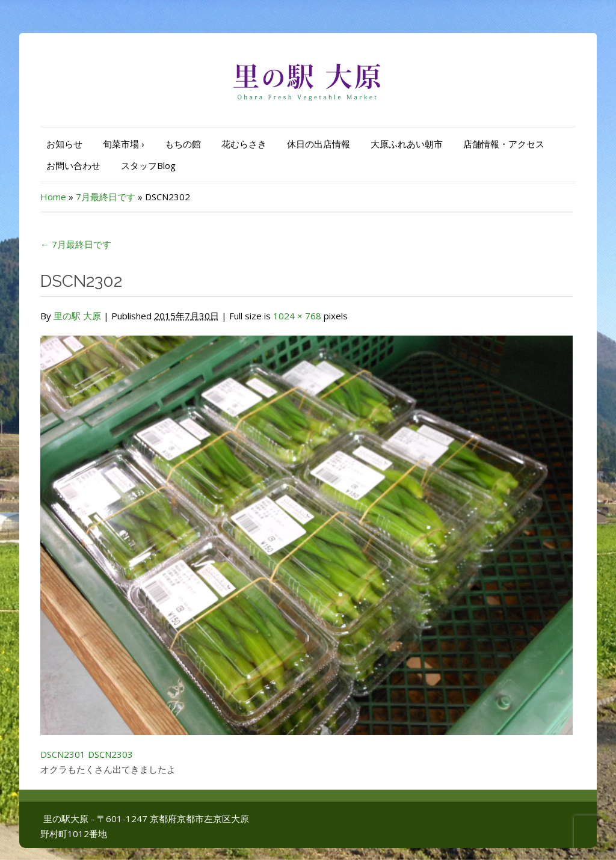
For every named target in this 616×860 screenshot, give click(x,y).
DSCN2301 (63, 754)
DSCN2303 (110, 754)
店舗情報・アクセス (504, 144)
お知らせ (64, 144)
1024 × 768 (297, 316)
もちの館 (183, 144)
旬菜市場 (124, 144)
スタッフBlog (148, 165)
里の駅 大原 (77, 316)
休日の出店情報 (319, 144)
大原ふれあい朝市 (407, 144)
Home (53, 197)
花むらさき (244, 144)
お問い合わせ (73, 165)
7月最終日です (106, 197)
